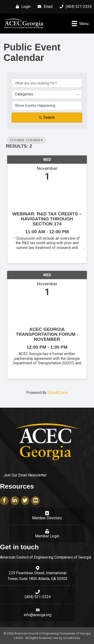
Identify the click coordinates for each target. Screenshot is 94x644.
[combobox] (47, 94)
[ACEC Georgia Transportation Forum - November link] (47, 311)
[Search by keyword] (47, 83)
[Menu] (80, 24)
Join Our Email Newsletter (25, 475)
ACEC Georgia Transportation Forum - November (47, 334)
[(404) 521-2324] (74, 7)
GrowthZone (58, 393)
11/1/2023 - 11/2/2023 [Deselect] (26, 140)
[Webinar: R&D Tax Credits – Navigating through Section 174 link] (47, 195)
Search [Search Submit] (47, 117)
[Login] (22, 7)
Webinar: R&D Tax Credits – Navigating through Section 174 (47, 219)
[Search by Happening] (47, 106)
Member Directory (47, 518)
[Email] (44, 7)
